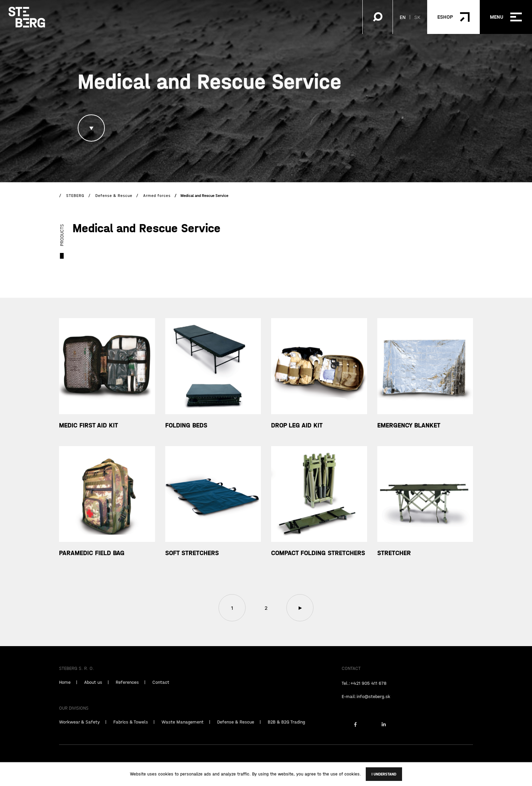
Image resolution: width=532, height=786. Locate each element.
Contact (161, 692)
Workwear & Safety (79, 731)
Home (65, 692)
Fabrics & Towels (131, 731)
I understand (384, 774)
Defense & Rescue (236, 731)
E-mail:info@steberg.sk (366, 706)
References (127, 692)
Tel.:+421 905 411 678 (364, 693)
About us (93, 692)
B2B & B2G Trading (286, 731)
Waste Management (183, 731)
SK (417, 17)
